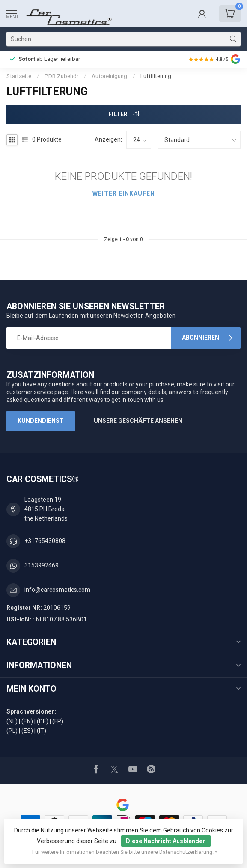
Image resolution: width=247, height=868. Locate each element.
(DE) (43, 721)
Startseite (19, 76)
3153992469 (42, 565)
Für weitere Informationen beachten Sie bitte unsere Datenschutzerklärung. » (125, 852)
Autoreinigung (109, 76)
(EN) (27, 721)
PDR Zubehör (61, 76)
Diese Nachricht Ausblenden (166, 841)
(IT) (42, 731)
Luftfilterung (156, 76)
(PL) (12, 731)
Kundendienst (41, 421)
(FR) (58, 721)
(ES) (27, 731)
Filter (124, 114)
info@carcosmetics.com (57, 590)
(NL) (12, 721)
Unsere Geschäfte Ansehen (138, 421)
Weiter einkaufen (124, 193)
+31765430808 (45, 541)
